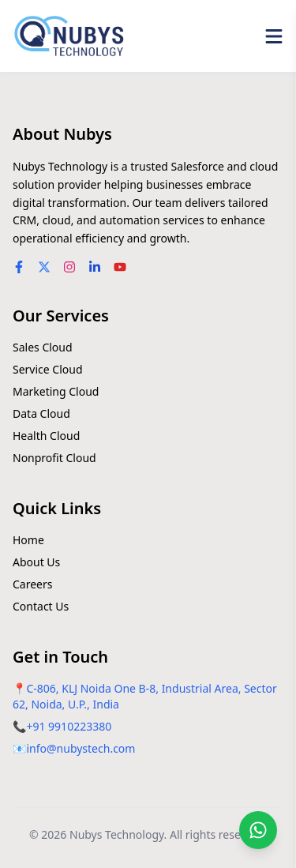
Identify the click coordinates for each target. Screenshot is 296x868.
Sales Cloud (43, 347)
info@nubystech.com (81, 748)
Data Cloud (41, 413)
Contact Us (41, 606)
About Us (36, 562)
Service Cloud (48, 369)
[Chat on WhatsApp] (258, 830)
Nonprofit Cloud (54, 458)
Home (28, 540)
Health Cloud (46, 436)
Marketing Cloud (56, 391)
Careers (32, 584)
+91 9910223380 (69, 726)
